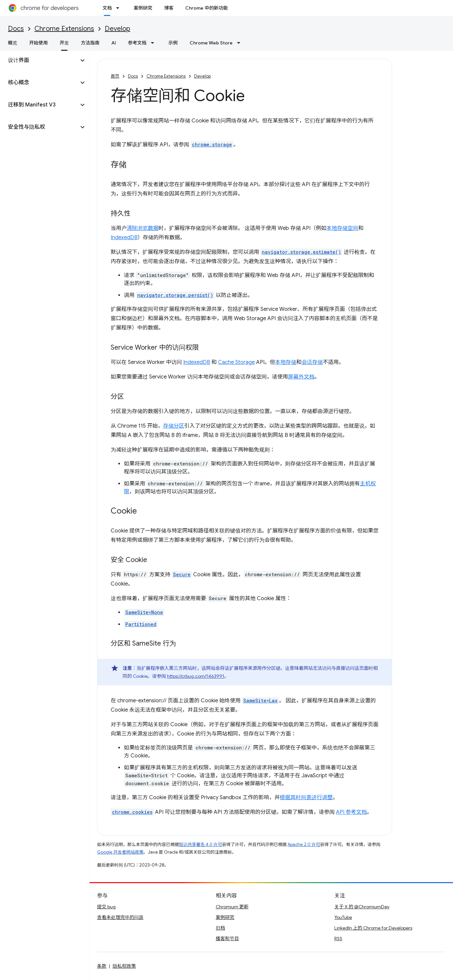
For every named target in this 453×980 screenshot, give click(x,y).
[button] (39, 60)
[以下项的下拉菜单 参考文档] (154, 43)
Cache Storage (236, 362)
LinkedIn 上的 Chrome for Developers (373, 928)
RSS (338, 939)
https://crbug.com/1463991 (196, 676)
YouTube (343, 917)
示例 (173, 43)
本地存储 (286, 362)
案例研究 (143, 8)
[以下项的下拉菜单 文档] (120, 8)
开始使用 (38, 43)
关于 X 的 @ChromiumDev (362, 907)
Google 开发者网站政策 (120, 852)
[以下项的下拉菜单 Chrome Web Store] (241, 43)
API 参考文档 (351, 812)
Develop (117, 29)
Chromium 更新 (232, 907)
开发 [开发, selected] (64, 43)
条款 (102, 966)
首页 (115, 76)
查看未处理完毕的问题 (120, 917)
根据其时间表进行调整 (306, 798)
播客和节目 (227, 939)
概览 (13, 43)
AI (114, 43)
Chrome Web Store (211, 43)
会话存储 (312, 362)
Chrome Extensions (64, 29)
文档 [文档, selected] (107, 8)
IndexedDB (124, 238)
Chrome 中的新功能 (206, 8)
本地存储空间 (342, 228)
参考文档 (137, 43)
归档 (220, 928)
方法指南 (90, 43)
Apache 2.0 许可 (304, 844)
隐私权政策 (124, 966)
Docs (16, 29)
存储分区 (174, 426)
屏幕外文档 (301, 377)
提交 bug (106, 907)
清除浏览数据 (142, 228)
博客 (169, 8)
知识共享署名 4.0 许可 (200, 844)
